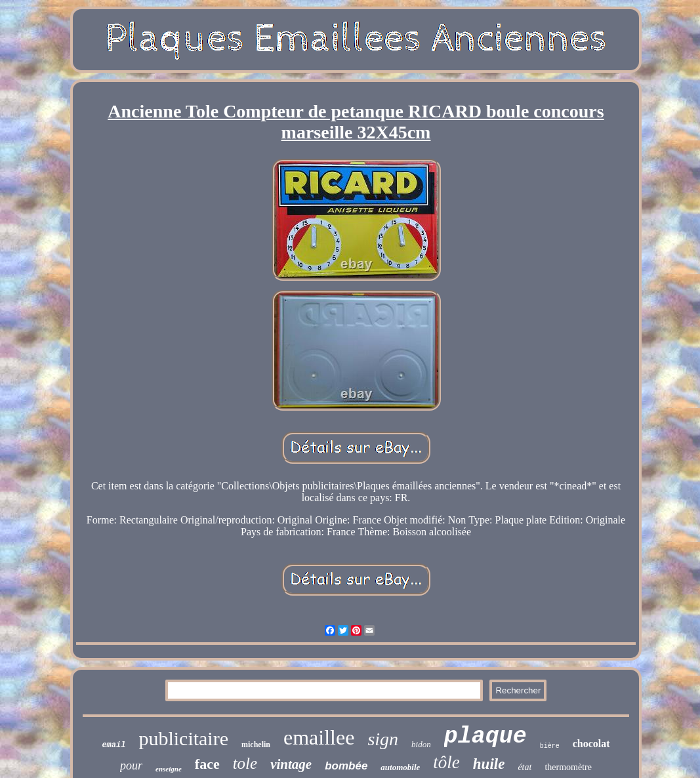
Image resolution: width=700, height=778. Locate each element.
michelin (256, 745)
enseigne (169, 769)
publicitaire (183, 738)
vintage (291, 764)
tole (245, 763)
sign (383, 739)
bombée (346, 766)
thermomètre (568, 767)
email (113, 745)
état (525, 767)
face (207, 764)
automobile (400, 767)
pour (131, 766)
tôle (446, 762)
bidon (421, 744)
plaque (485, 737)
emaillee (319, 737)
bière (550, 746)
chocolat (591, 744)
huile (489, 764)
